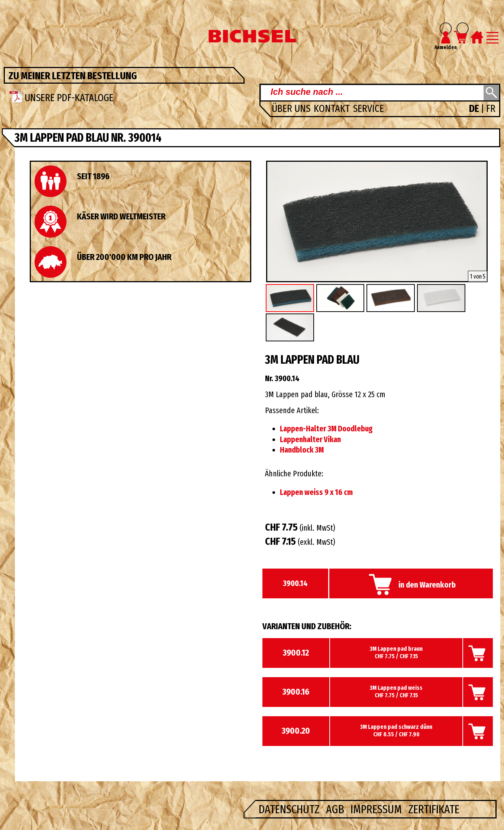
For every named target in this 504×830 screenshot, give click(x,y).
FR (491, 108)
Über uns (292, 108)
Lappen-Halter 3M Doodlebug (326, 429)
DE (475, 108)
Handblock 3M (302, 450)
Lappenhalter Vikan (310, 440)
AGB (336, 809)
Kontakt (333, 108)
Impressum (377, 809)
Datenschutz (290, 809)
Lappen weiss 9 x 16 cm (316, 492)
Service (369, 108)
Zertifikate (434, 809)
